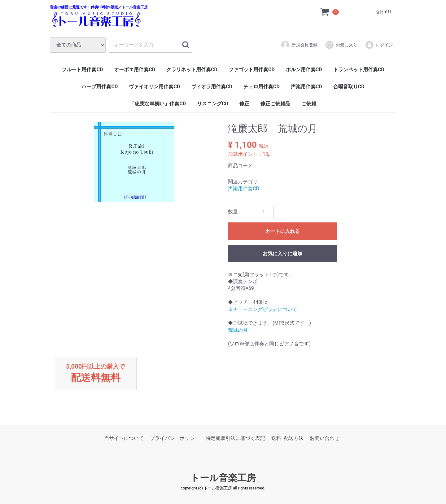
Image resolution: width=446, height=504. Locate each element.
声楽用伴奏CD (306, 87)
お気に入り (341, 45)
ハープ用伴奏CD (100, 87)
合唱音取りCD (349, 87)
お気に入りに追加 (282, 254)
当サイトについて (124, 438)
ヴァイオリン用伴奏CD (154, 87)
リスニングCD (213, 104)
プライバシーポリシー (175, 438)
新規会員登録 (299, 45)
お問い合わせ (325, 438)
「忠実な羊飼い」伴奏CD (158, 104)
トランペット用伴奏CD (359, 70)
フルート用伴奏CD (82, 70)
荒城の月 (238, 330)
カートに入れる (282, 231)
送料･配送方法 (287, 438)
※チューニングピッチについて (263, 309)
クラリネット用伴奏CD (192, 70)
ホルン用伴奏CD (304, 70)
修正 (244, 104)
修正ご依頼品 (275, 104)
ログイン (379, 45)
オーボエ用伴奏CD (135, 70)
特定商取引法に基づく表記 (235, 438)
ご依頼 (309, 104)
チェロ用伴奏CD (262, 87)
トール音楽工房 (223, 478)
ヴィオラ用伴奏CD (212, 87)
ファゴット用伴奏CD (252, 70)
